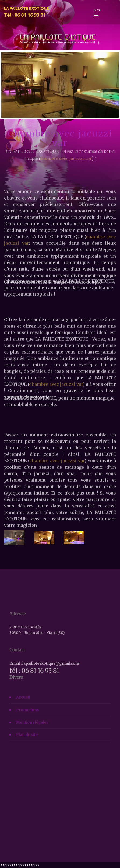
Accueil (23, 701)
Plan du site (27, 738)
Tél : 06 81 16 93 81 (25, 15)
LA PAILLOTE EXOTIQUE (27, 8)
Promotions (27, 713)
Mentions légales (32, 726)
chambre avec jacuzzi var (57, 490)
